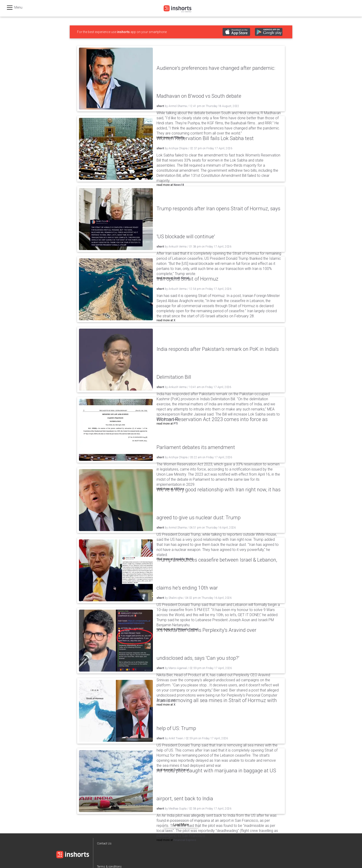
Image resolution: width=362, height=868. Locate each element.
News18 (179, 185)
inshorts (123, 32)
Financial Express (185, 840)
